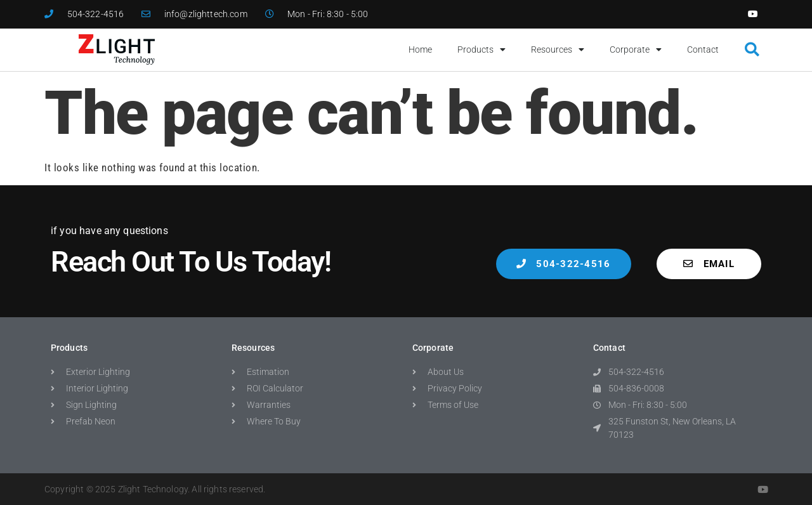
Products (481, 49)
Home (420, 49)
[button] (752, 50)
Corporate (636, 49)
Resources (558, 49)
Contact (703, 49)
